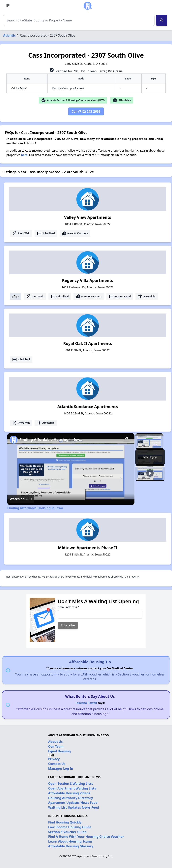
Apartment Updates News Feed (73, 803)
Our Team (56, 746)
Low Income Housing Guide (70, 827)
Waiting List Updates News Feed (73, 807)
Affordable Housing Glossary (71, 846)
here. (25, 155)
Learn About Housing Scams (70, 841)
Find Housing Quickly (65, 822)
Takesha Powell (86, 703)
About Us (55, 742)
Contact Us (57, 764)
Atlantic (9, 35)
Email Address (69, 607)
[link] (14, 440)
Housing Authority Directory (71, 798)
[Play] (150, 473)
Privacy (54, 759)
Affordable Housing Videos (69, 793)
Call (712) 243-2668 (86, 111)
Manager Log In (60, 768)
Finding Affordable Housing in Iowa (51, 439)
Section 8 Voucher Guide (67, 832)
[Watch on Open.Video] (21, 499)
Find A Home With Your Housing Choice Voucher (86, 837)
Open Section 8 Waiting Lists (71, 784)
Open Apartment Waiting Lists (72, 788)
